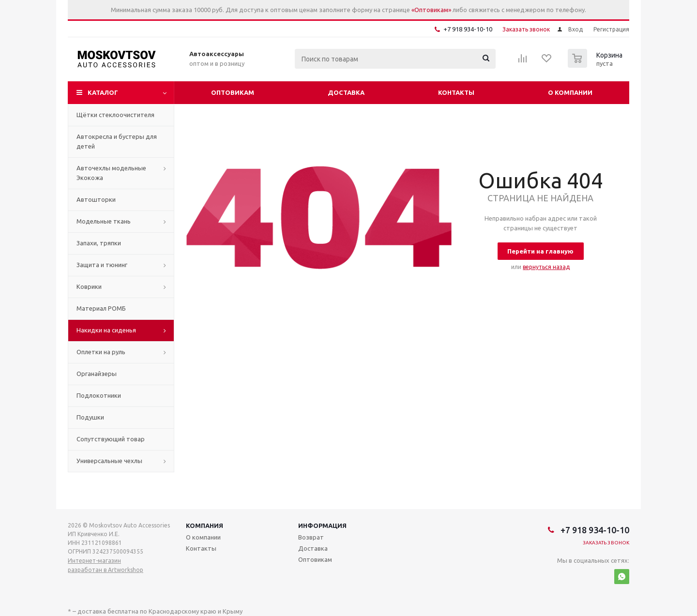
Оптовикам (233, 92)
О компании (570, 92)
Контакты (456, 92)
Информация (322, 526)
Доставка (346, 92)
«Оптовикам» (431, 10)
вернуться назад (546, 267)
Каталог (103, 92)
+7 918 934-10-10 (468, 29)
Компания (205, 526)
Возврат (311, 537)
